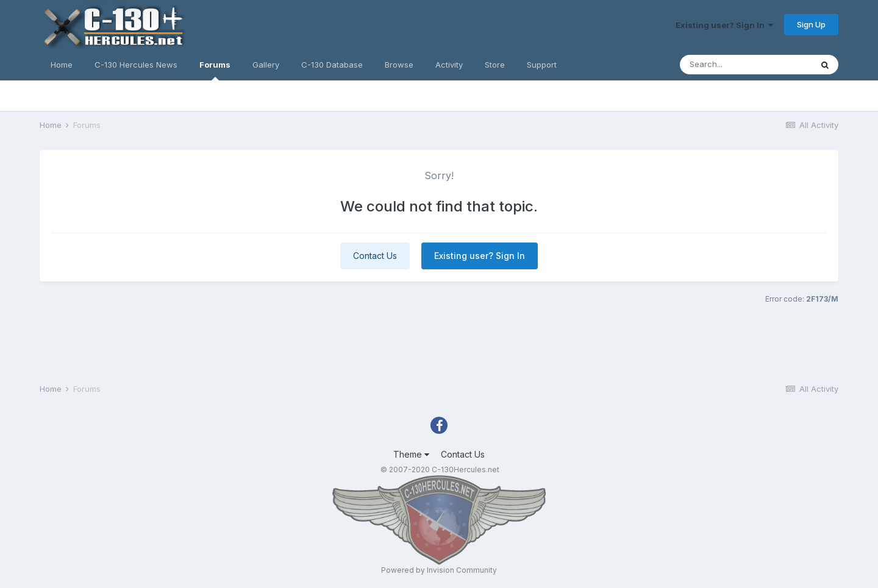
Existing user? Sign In (724, 25)
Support (542, 65)
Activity (449, 65)
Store (495, 65)
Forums (215, 70)
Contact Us (375, 256)
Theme (411, 454)
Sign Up (811, 24)
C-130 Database (332, 65)
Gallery (266, 65)
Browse (399, 65)
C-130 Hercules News (136, 65)
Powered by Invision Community (439, 570)
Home (62, 65)
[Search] (746, 65)
